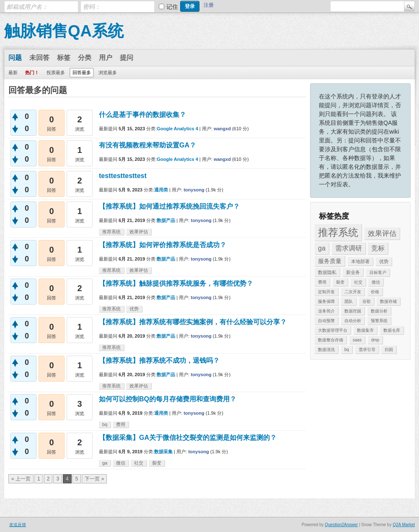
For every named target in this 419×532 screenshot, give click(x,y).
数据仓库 (392, 330)
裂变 (340, 282)
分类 (85, 58)
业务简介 (326, 311)
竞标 (378, 248)
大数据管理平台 (333, 330)
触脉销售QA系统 (64, 31)
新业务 (353, 272)
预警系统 (379, 321)
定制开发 (326, 292)
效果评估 (382, 234)
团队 (349, 301)
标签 (64, 58)
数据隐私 (327, 272)
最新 (13, 72)
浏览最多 (108, 72)
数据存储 (388, 301)
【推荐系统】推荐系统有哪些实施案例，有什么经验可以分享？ (193, 322)
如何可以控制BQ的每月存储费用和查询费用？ (168, 399)
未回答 (39, 58)
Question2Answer (341, 525)
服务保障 (326, 301)
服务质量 (330, 261)
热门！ (32, 72)
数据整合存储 (331, 340)
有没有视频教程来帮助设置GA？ (147, 145)
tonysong (194, 190)
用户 (106, 58)
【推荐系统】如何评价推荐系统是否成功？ (163, 245)
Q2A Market (404, 525)
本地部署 (360, 261)
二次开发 (353, 292)
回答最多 (82, 72)
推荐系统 (338, 232)
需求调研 (349, 248)
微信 (376, 282)
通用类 (161, 190)
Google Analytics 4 (177, 129)
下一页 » (94, 479)
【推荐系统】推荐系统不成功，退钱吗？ (159, 360)
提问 (127, 58)
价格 (375, 292)
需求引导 (367, 350)
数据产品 (166, 220)
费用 (322, 282)
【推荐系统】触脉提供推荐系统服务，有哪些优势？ (176, 283)
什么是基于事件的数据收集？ (142, 115)
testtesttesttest (123, 176)
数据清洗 (326, 350)
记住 (172, 7)
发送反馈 (18, 525)
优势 (384, 261)
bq (347, 350)
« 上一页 (21, 479)
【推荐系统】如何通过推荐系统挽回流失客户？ (169, 206)
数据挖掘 (353, 311)
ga (322, 248)
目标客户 (378, 272)
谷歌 (367, 301)
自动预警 (326, 321)
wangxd (222, 129)
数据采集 (163, 452)
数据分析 (379, 311)
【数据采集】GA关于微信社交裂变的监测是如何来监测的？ (188, 438)
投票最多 (56, 72)
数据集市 (365, 330)
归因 (389, 350)
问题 (15, 58)
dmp (375, 340)
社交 (358, 282)
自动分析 (353, 321)
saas (357, 340)
